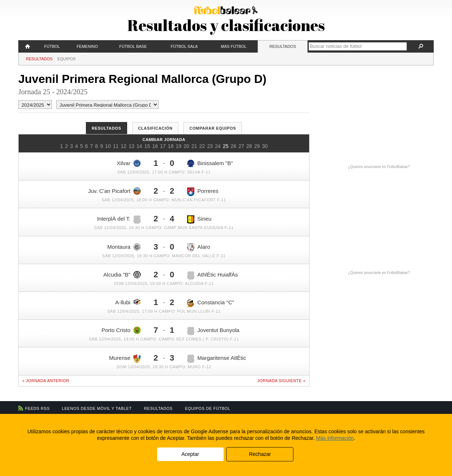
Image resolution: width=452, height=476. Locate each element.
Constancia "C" (211, 303)
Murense (125, 359)
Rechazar (260, 454)
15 (147, 146)
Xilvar (129, 163)
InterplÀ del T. (119, 220)
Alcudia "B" (122, 275)
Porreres (203, 192)
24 (218, 146)
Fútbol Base (133, 46)
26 (233, 146)
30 (265, 146)
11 (116, 146)
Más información (335, 438)
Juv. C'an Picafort (114, 191)
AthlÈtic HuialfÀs (212, 275)
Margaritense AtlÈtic (216, 359)
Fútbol (52, 46)
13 (132, 146)
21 (194, 146)
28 (249, 146)
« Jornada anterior (46, 381)
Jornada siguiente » (281, 381)
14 (139, 146)
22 (202, 146)
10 (108, 146)
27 (242, 146)
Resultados (283, 46)
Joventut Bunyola (213, 331)
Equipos (67, 59)
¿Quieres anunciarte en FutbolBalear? (379, 167)
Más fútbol (233, 46)
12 (124, 146)
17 (163, 146)
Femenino (87, 46)
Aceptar (190, 454)
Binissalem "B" (210, 163)
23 (210, 146)
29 (257, 146)
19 (179, 146)
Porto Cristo (121, 330)
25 (226, 146)
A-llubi (128, 302)
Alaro (199, 248)
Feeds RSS (37, 408)
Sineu (199, 220)
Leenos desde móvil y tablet (97, 408)
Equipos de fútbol (208, 408)
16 (155, 146)
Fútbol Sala (184, 46)
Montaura (124, 247)
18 (171, 146)
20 (186, 146)
